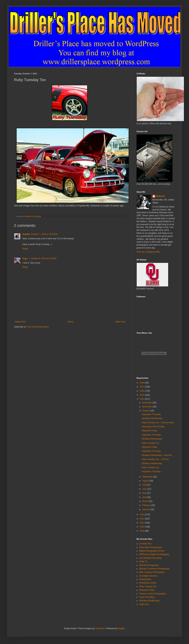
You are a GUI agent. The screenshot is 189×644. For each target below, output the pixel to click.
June (145, 489)
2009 (142, 531)
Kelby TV (143, 562)
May (145, 493)
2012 (142, 519)
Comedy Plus (145, 544)
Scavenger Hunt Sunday (153, 427)
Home (71, 322)
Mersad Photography (149, 565)
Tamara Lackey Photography (153, 594)
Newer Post (20, 322)
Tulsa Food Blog (147, 597)
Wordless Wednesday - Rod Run (157, 455)
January (146, 509)
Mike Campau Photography (152, 572)
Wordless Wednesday (152, 418)
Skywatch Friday (149, 431)
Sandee (26, 234)
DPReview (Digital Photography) (154, 554)
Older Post (120, 322)
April (145, 497)
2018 (142, 383)
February (147, 505)
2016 (142, 391)
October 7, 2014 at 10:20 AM (44, 234)
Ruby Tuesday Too (150, 443)
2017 (142, 387)
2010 (142, 527)
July (144, 485)
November (147, 407)
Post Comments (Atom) (38, 327)
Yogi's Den (144, 604)
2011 (142, 523)
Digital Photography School (152, 551)
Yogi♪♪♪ (26, 258)
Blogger (121, 628)
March (146, 501)
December (147, 403)
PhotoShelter (145, 579)
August (146, 481)
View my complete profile (148, 252)
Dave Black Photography (151, 547)
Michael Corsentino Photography (154, 569)
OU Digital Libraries (148, 576)
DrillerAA (160, 196)
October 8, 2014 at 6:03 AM (44, 258)
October (146, 411)
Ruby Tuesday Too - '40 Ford (155, 459)
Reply (25, 249)
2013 (142, 515)
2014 (142, 399)
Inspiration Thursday (151, 414)
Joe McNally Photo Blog (150, 558)
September (148, 477)
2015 (142, 395)
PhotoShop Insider (148, 583)
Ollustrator (100, 628)
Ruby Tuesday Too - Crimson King (158, 423)
